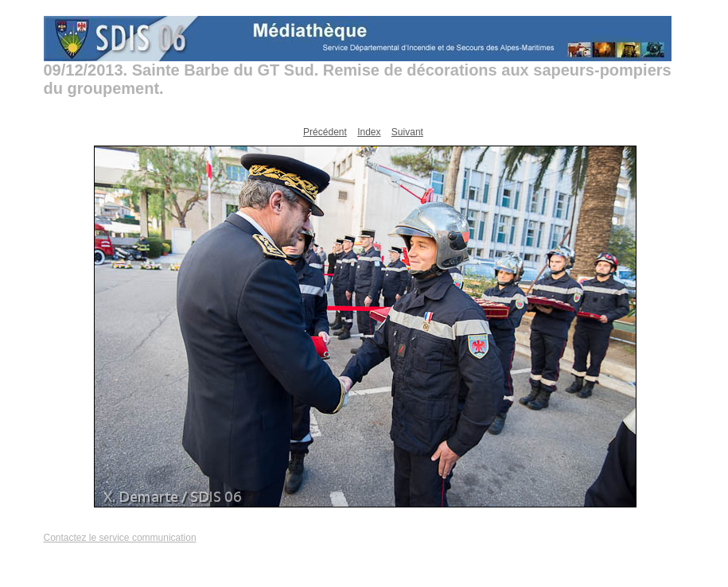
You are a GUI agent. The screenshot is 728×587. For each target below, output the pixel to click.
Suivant (407, 132)
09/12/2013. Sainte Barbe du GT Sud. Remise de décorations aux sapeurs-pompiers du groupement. (358, 79)
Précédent (325, 132)
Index (369, 132)
